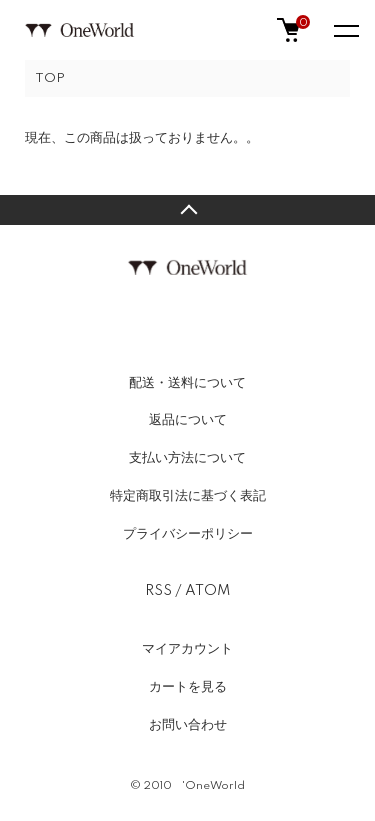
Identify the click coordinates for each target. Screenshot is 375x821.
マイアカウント (187, 649)
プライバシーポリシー (188, 534)
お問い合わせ (188, 725)
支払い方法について (187, 458)
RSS (158, 591)
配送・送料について (187, 383)
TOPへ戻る (187, 210)
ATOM (207, 591)
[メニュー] (345, 30)
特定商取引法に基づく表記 (188, 496)
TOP (50, 78)
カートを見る (188, 687)
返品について (188, 420)
